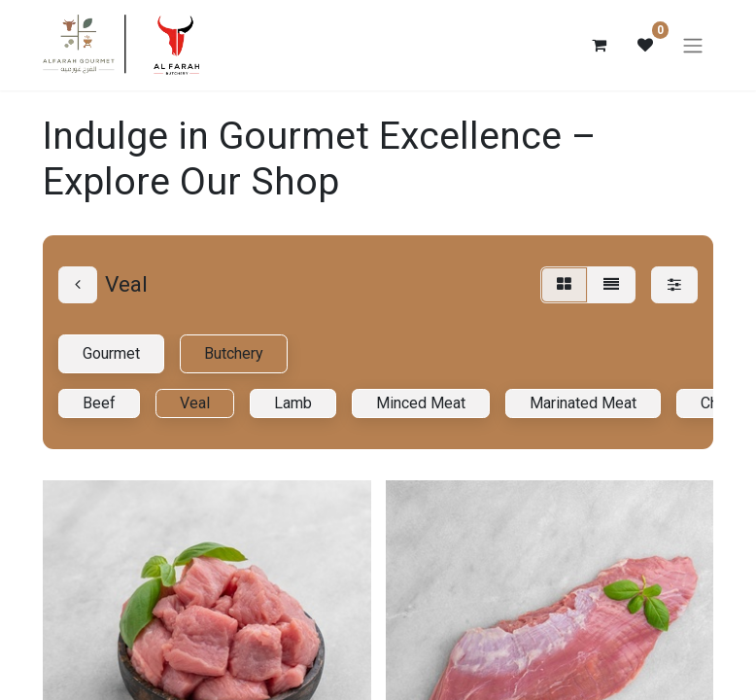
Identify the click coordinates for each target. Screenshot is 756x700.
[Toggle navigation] (693, 46)
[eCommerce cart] (599, 46)
